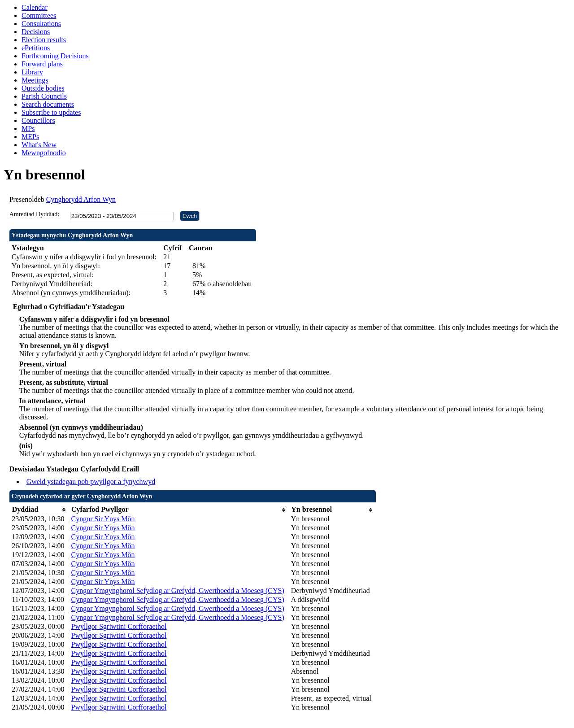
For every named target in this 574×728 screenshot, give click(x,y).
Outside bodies (43, 88)
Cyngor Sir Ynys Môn (103, 519)
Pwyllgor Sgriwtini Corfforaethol (119, 626)
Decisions (36, 32)
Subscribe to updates (51, 112)
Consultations (41, 24)
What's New (39, 145)
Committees (39, 15)
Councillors (38, 120)
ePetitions (36, 48)
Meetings (35, 80)
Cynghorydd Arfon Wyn (81, 199)
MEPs (30, 137)
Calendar (35, 7)
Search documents (48, 104)
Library (32, 72)
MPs (28, 129)
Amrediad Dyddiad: (35, 214)
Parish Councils (44, 96)
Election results (44, 40)
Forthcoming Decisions (55, 56)
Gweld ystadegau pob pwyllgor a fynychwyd (91, 482)
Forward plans (42, 64)
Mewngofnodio (44, 153)
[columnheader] (39, 510)
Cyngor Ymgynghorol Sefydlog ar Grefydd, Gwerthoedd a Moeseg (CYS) (177, 591)
